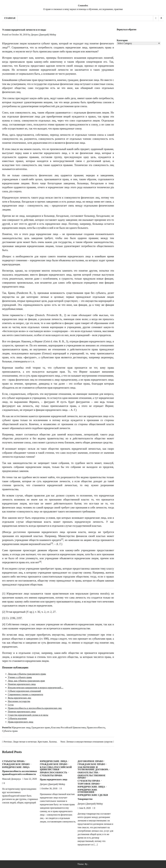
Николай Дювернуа (11, 779)
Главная (10, 18)
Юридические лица (21, 728)
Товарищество (85, 799)
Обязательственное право (92, 777)
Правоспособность (96, 728)
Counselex (83, 5)
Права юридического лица (53, 779)
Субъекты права (10, 731)
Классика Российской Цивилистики (68, 728)
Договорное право (91, 761)
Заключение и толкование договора (93, 768)
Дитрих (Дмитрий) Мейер (43, 35)
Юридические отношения (87, 791)
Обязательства (88, 773)
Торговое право (89, 784)
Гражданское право (41, 728)
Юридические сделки (93, 795)
